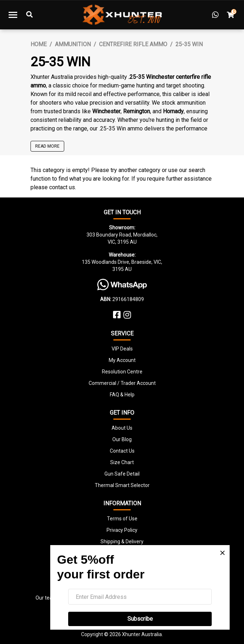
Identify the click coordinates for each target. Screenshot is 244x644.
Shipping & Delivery (122, 542)
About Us (122, 428)
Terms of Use (122, 519)
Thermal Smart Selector (122, 485)
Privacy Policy (122, 530)
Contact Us (122, 451)
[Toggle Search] (29, 15)
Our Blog (122, 439)
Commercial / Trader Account (122, 383)
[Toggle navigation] (13, 15)
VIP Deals (122, 349)
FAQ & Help (122, 395)
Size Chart (122, 462)
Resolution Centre (122, 372)
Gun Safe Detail (122, 474)
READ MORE (47, 146)
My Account (122, 360)
